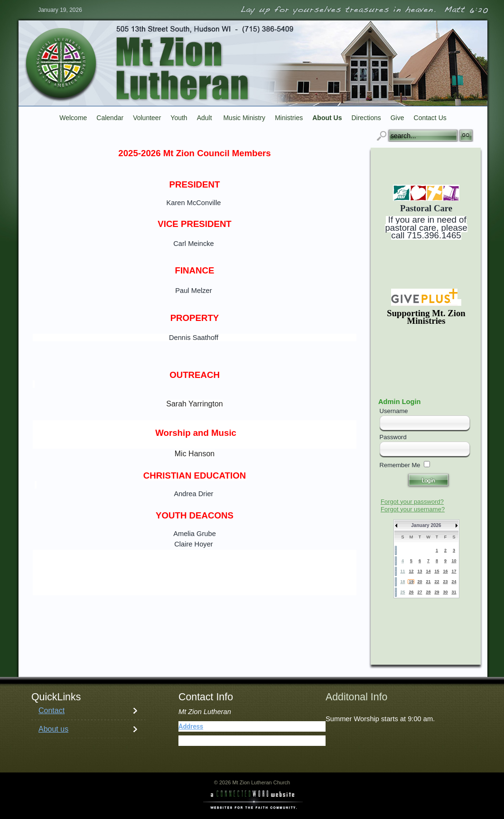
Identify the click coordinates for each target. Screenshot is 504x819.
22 (437, 582)
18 (402, 582)
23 (445, 582)
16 (445, 571)
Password (393, 437)
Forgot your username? (413, 509)
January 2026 (426, 525)
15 (437, 571)
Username (394, 411)
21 (428, 582)
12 (411, 571)
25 (402, 592)
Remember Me (400, 465)
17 (454, 571)
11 (402, 571)
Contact (51, 711)
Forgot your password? (412, 502)
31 (454, 592)
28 (428, 592)
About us (53, 729)
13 (420, 571)
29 (437, 592)
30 (445, 592)
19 (411, 582)
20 (420, 582)
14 (428, 571)
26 (411, 592)
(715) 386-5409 (224, 741)
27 (420, 592)
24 (454, 582)
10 (454, 561)
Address (191, 726)
